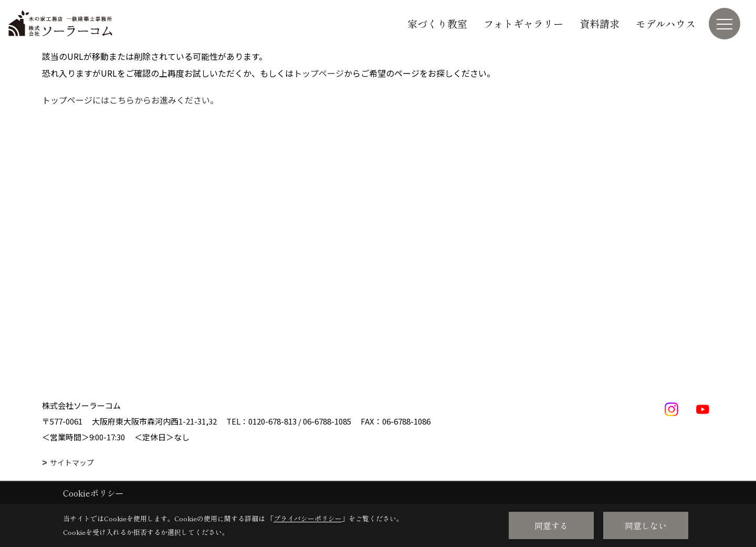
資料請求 (600, 23)
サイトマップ (72, 462)
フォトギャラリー (523, 23)
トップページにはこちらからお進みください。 (130, 100)
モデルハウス (666, 23)
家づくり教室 (437, 23)
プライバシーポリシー (308, 518)
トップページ (319, 73)
